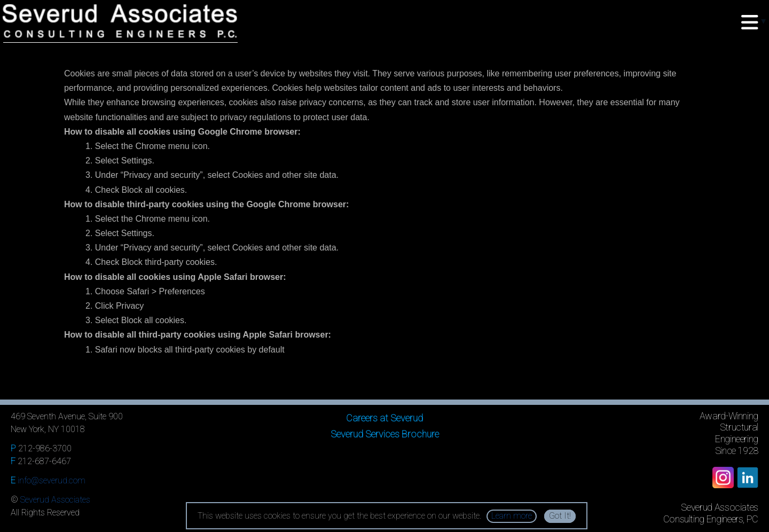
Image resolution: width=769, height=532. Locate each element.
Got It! (560, 516)
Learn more (512, 516)
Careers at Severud (384, 418)
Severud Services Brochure (385, 434)
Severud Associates (55, 500)
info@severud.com (52, 480)
